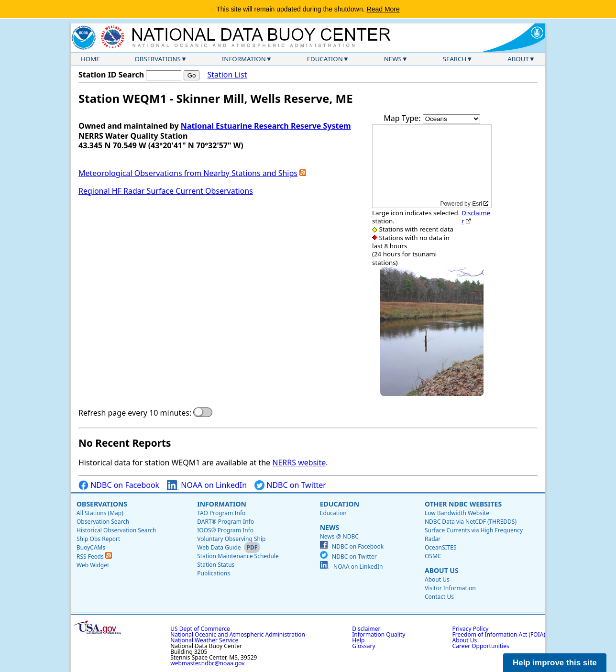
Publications (214, 573)
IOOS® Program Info (225, 530)
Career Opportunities (481, 646)
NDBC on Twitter (290, 485)
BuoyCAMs (91, 547)
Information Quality (379, 634)
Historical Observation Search (116, 530)
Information (244, 59)
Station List (227, 75)
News (393, 59)
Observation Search (103, 522)
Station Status (216, 565)
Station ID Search (111, 75)
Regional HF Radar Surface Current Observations (166, 191)
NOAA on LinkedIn (207, 485)
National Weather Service (204, 640)
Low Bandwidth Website (457, 513)
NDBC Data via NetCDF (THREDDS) (471, 522)
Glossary (363, 646)
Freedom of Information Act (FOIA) (499, 634)
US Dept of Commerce (200, 629)
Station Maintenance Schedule (238, 556)
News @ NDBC (339, 536)
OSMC (433, 556)
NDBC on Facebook (119, 485)
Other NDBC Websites (463, 504)
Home (90, 59)
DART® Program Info (225, 522)
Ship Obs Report (98, 539)
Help (358, 640)
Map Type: (403, 118)
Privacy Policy (471, 629)
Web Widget (93, 565)
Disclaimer (476, 217)
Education (325, 59)
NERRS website (299, 463)
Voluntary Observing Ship (231, 539)
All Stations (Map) (100, 513)
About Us (442, 570)
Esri (477, 204)
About (518, 59)
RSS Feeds (94, 556)
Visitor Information (450, 588)
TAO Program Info (221, 513)
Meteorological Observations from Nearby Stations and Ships (188, 173)
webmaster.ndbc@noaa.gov (207, 663)
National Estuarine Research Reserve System (266, 126)
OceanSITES (441, 547)
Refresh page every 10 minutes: (135, 413)
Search (455, 59)
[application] (432, 166)
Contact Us (439, 597)
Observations (157, 59)
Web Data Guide (219, 547)
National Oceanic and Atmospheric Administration (238, 634)
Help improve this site (555, 663)
